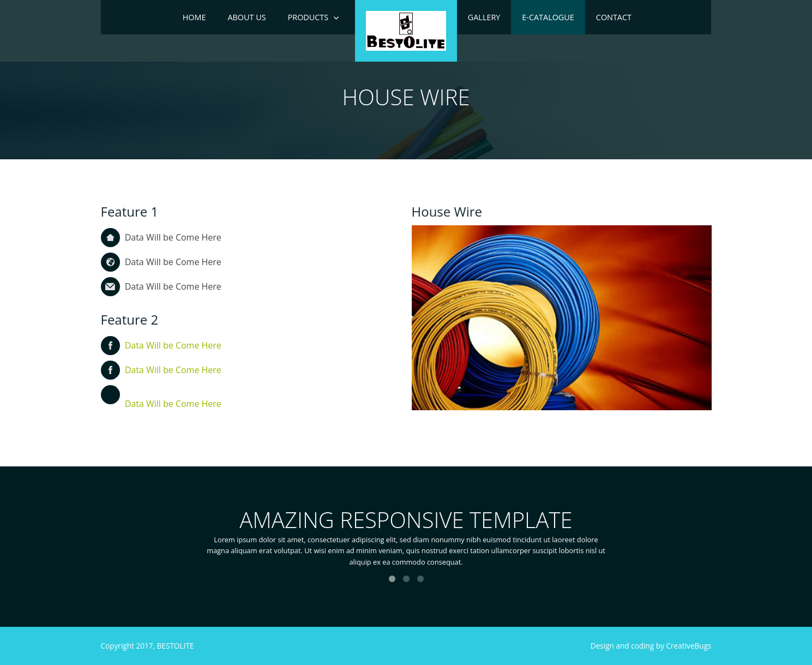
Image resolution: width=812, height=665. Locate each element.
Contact (614, 17)
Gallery (484, 17)
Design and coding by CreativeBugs (651, 646)
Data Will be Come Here (173, 345)
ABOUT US (246, 17)
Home (194, 17)
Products (308, 17)
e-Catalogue (548, 17)
